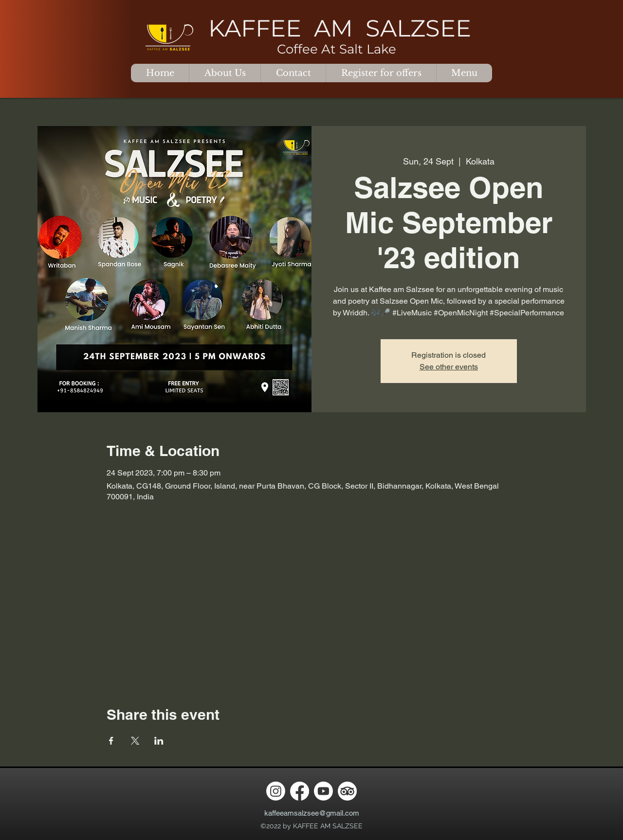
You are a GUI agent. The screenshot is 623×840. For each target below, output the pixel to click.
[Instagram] (276, 791)
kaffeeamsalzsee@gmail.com (312, 813)
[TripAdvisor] (347, 791)
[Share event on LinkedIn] (159, 741)
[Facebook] (300, 791)
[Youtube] (323, 791)
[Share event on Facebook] (111, 741)
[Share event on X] (135, 741)
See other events (449, 367)
